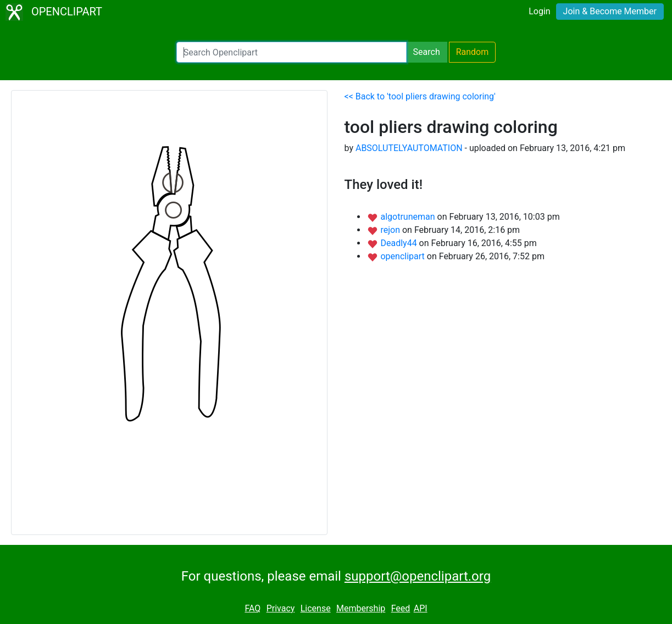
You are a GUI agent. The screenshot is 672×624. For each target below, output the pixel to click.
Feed (401, 608)
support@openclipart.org (418, 576)
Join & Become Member (610, 11)
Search (427, 52)
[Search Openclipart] (291, 52)
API (421, 608)
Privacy (281, 608)
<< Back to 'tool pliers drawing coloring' (420, 96)
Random (473, 52)
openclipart (403, 256)
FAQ (252, 608)
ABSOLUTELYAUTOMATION (409, 148)
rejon (391, 230)
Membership (361, 608)
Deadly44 (399, 243)
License (316, 608)
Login (539, 11)
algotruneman (409, 217)
